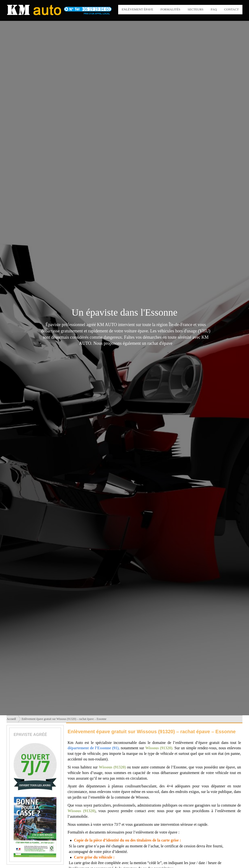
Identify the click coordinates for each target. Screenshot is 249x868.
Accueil (11, 719)
